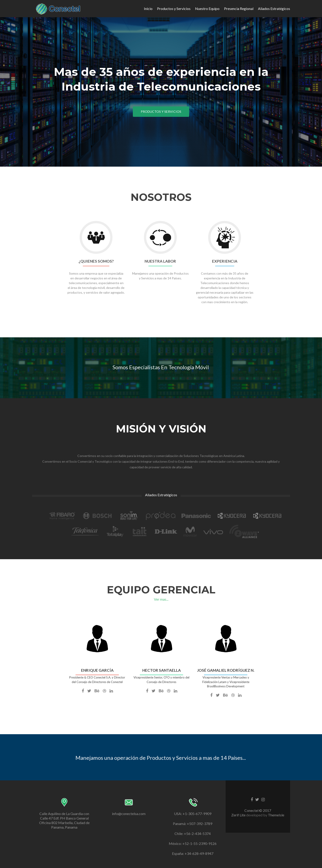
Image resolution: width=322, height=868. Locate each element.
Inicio (148, 8)
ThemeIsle (276, 815)
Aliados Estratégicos (274, 8)
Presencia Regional (239, 8)
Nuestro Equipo (207, 8)
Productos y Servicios (174, 8)
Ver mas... (161, 599)
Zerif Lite (239, 815)
